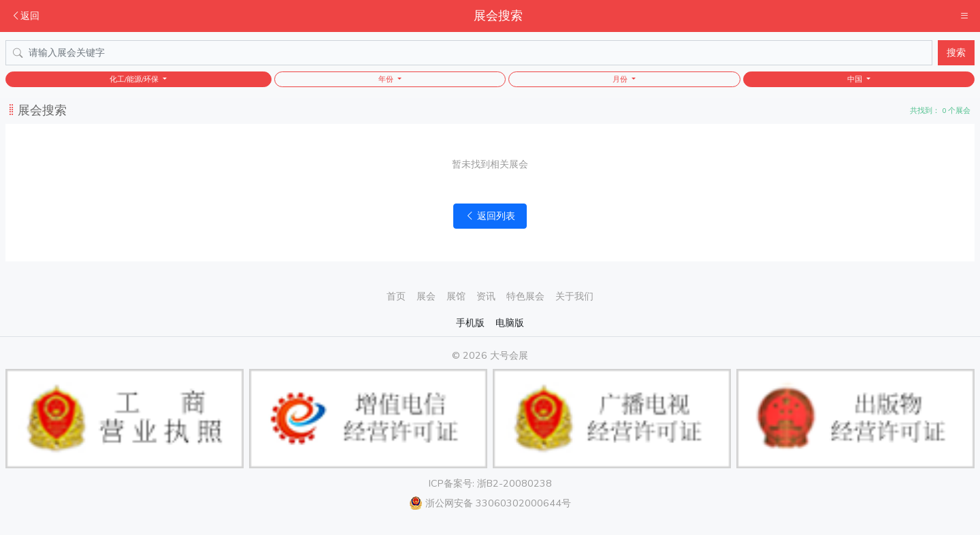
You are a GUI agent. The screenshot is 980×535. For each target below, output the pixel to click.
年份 (387, 79)
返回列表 (490, 216)
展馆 (456, 296)
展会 (426, 296)
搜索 (956, 52)
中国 (856, 79)
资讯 (486, 296)
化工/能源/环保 (135, 79)
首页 (396, 296)
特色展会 (525, 296)
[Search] (469, 53)
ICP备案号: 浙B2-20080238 (490, 483)
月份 (621, 79)
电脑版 (510, 323)
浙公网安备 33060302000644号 (490, 503)
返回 (25, 16)
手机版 (470, 323)
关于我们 (574, 296)
